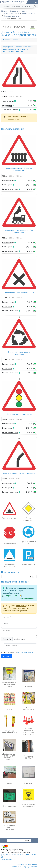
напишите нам (14, 119)
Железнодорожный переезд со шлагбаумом (19, 169)
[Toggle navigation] (32, 27)
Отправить (7, 656)
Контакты (26, 6)
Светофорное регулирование (19, 414)
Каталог (7, 6)
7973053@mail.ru (27, 598)
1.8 (19, 379)
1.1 (19, 133)
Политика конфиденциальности (24, 867)
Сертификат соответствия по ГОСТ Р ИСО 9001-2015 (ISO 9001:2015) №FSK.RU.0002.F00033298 (18, 49)
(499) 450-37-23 (11, 596)
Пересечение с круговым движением (19, 353)
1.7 (19, 317)
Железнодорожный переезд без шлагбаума (19, 232)
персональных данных (25, 652)
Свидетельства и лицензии (26, 864)
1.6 (19, 257)
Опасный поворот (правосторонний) (19, 473)
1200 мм (19, 96)
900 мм (12, 96)
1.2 (19, 195)
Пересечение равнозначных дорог (19, 292)
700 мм (5, 96)
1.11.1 (19, 439)
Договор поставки (11, 40)
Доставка (16, 6)
